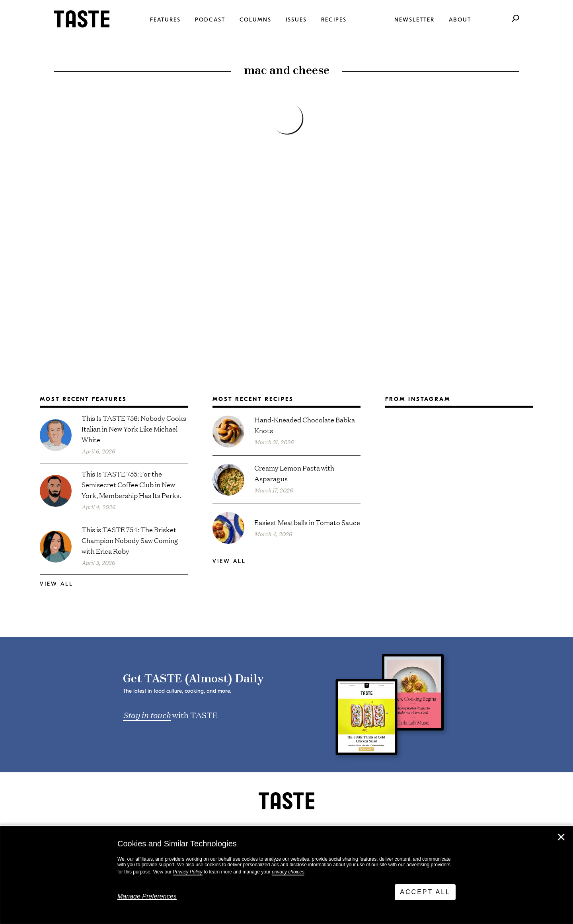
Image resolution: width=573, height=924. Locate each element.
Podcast (210, 20)
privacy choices (288, 872)
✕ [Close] (561, 837)
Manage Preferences (147, 896)
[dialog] (286, 875)
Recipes (334, 20)
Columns (255, 20)
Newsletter (414, 20)
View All (57, 584)
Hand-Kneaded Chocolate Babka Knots (305, 425)
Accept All (425, 892)
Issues (296, 20)
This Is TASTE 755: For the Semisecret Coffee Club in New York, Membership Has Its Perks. (131, 484)
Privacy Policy (188, 872)
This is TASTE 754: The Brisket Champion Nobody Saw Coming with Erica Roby (130, 540)
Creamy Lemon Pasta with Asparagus (294, 473)
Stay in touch (147, 715)
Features (165, 20)
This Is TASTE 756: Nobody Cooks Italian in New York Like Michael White (134, 429)
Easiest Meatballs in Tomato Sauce (307, 522)
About (460, 20)
